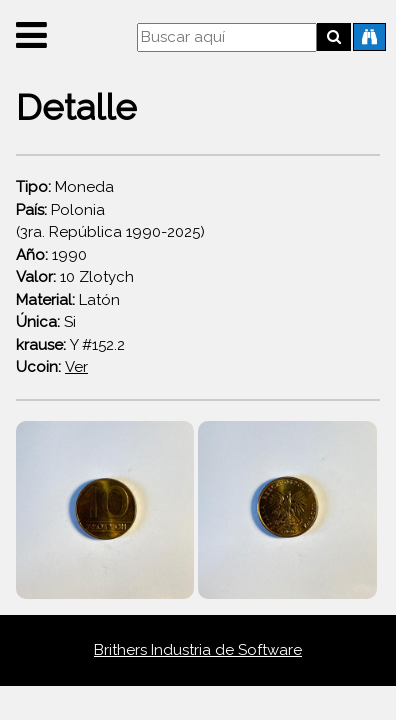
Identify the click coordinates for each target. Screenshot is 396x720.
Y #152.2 (70, 345)
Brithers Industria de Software (198, 650)
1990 (51, 255)
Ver (76, 367)
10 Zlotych (75, 277)
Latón (68, 300)
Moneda (65, 187)
